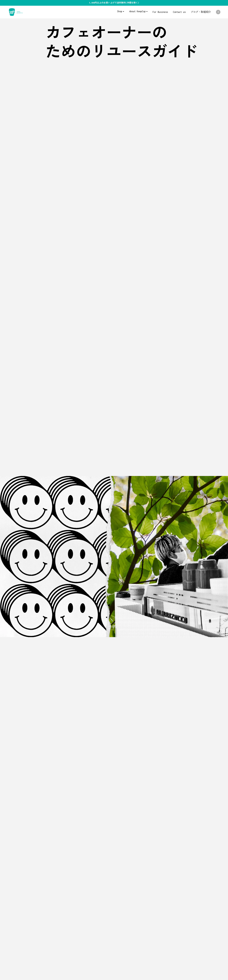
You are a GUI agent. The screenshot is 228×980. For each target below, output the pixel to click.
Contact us (179, 12)
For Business (160, 12)
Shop (120, 11)
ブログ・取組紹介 (201, 12)
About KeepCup (137, 11)
